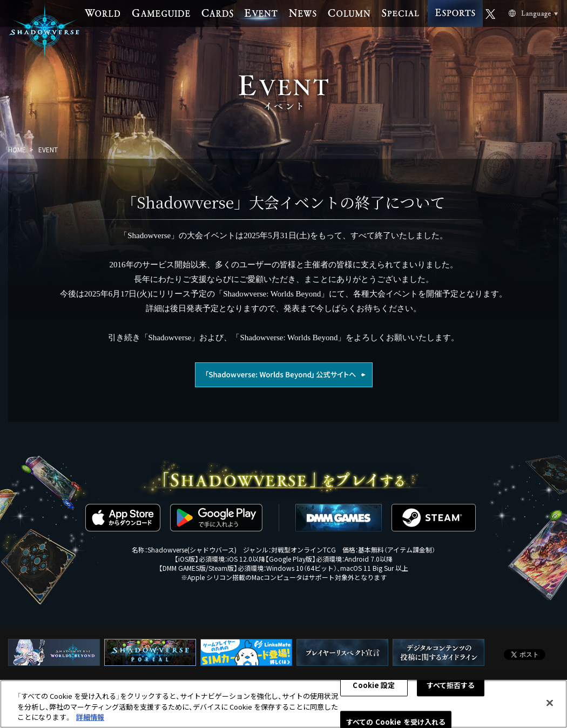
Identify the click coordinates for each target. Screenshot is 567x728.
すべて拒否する (451, 685)
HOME (17, 149)
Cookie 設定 (374, 685)
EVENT (48, 149)
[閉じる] (550, 703)
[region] (283, 704)
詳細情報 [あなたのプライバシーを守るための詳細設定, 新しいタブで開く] (90, 717)
